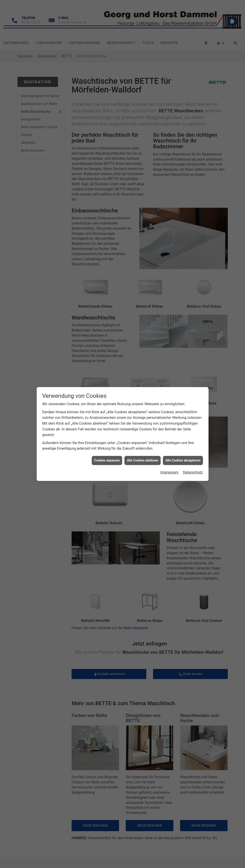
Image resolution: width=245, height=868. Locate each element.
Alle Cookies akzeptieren (183, 460)
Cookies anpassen (107, 460)
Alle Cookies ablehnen (143, 460)
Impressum (169, 472)
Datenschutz (193, 472)
